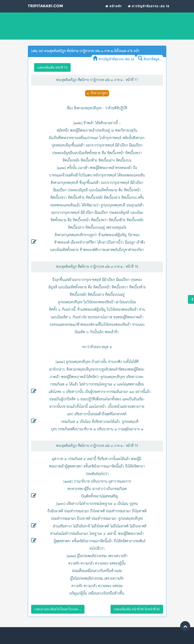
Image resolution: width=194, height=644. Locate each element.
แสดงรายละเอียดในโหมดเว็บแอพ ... (58, 609)
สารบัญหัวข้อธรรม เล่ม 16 (149, 11)
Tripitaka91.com (53, 12)
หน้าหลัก (114, 11)
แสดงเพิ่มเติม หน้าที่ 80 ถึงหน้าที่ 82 (137, 609)
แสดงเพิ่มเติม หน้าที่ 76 (52, 67)
